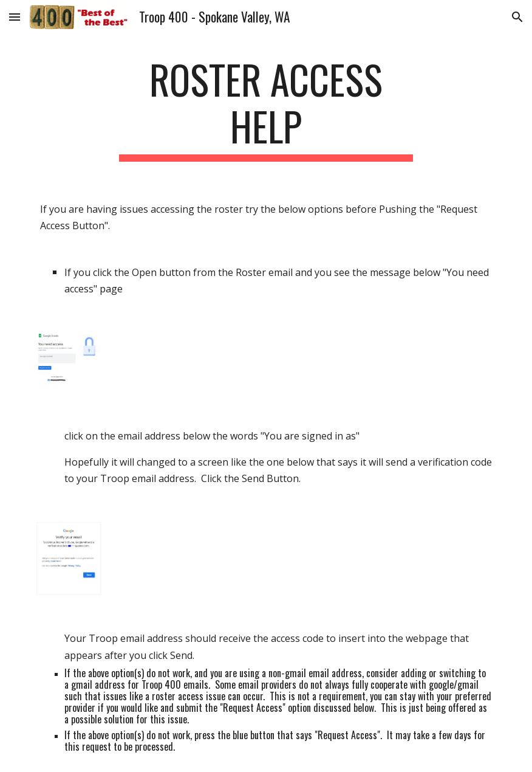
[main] (266, 109)
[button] (15, 17)
